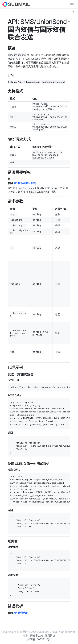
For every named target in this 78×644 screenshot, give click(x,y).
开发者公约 (37, 636)
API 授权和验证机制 (25, 183)
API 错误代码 (21, 613)
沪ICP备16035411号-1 (39, 639)
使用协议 (50, 636)
